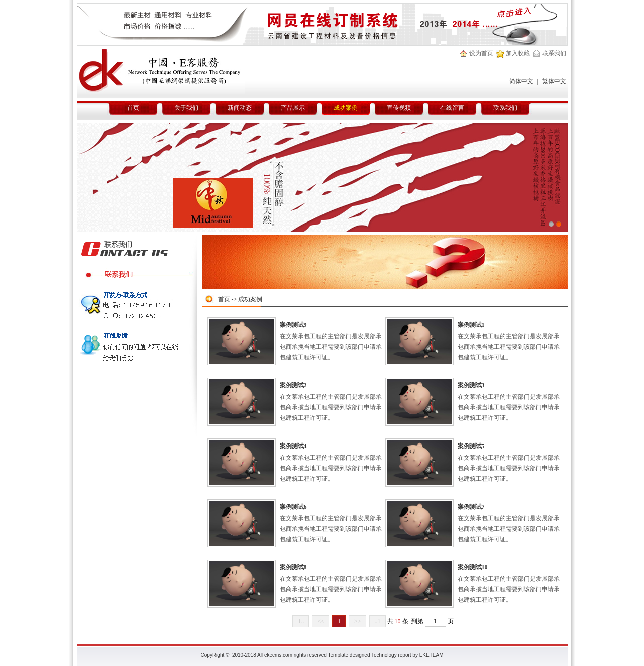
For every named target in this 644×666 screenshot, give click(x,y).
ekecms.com (278, 655)
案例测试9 (293, 325)
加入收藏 (518, 53)
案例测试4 (293, 446)
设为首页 (481, 53)
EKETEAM (432, 655)
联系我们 (554, 53)
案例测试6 (293, 507)
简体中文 (521, 81)
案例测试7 (471, 507)
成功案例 (250, 299)
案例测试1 (471, 325)
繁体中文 (554, 81)
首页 (224, 299)
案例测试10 (473, 567)
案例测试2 (293, 385)
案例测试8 (293, 567)
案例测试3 (471, 385)
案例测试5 (471, 446)
